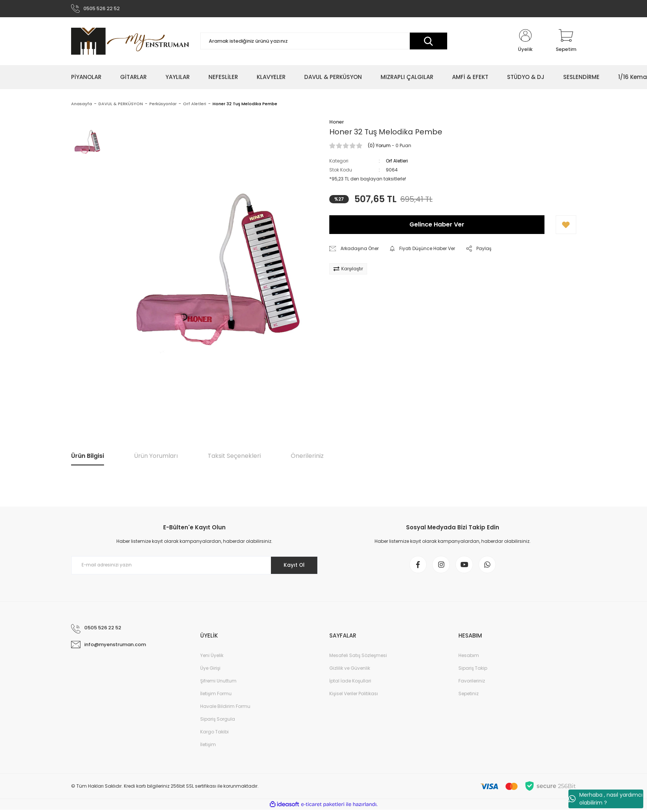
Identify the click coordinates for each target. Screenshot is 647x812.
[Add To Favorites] (566, 226)
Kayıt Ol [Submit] (293, 566)
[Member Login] (525, 42)
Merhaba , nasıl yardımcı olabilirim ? (605, 799)
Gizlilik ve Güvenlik (350, 670)
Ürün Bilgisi (88, 457)
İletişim (208, 747)
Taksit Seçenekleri (234, 457)
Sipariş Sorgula (218, 721)
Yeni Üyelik (212, 658)
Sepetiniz (469, 696)
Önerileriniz (307, 457)
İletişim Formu (216, 696)
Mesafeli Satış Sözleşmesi (358, 658)
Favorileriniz (472, 683)
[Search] (324, 42)
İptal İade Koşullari (350, 683)
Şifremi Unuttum (218, 683)
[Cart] (566, 42)
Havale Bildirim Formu (225, 708)
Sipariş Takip (473, 670)
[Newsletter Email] (195, 566)
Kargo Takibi (214, 734)
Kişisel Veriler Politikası (354, 696)
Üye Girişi (210, 670)
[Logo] (130, 42)
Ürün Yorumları (156, 457)
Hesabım (469, 658)
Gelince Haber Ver (437, 226)
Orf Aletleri (397, 162)
